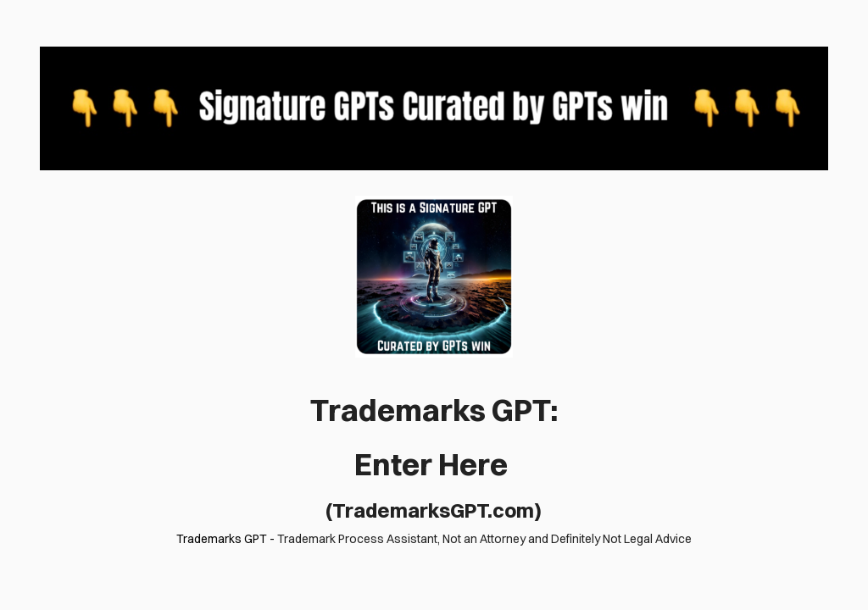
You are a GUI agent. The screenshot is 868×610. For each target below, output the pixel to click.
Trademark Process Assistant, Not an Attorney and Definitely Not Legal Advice (484, 539)
